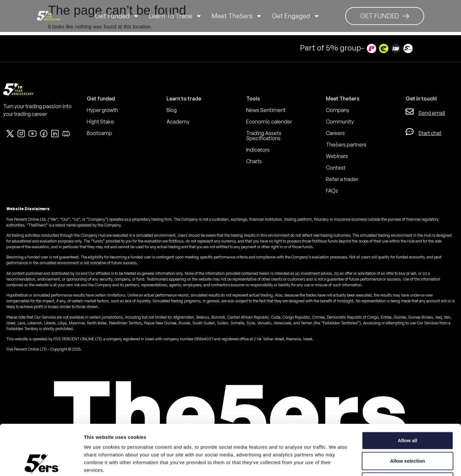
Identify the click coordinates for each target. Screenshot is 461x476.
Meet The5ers (237, 16)
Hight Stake (100, 122)
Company (338, 110)
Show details (336, 463)
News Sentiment (266, 110)
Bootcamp (99, 133)
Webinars (337, 156)
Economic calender (269, 122)
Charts (254, 161)
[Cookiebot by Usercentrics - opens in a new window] (41, 464)
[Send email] (410, 111)
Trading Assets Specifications (264, 136)
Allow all (408, 393)
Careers (335, 133)
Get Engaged (296, 16)
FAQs (332, 191)
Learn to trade (175, 16)
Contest (336, 168)
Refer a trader (342, 179)
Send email (432, 113)
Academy (178, 122)
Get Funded (117, 16)
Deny (408, 434)
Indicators (258, 150)
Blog (172, 110)
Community (340, 122)
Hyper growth (102, 110)
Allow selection (407, 413)
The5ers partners (346, 145)
